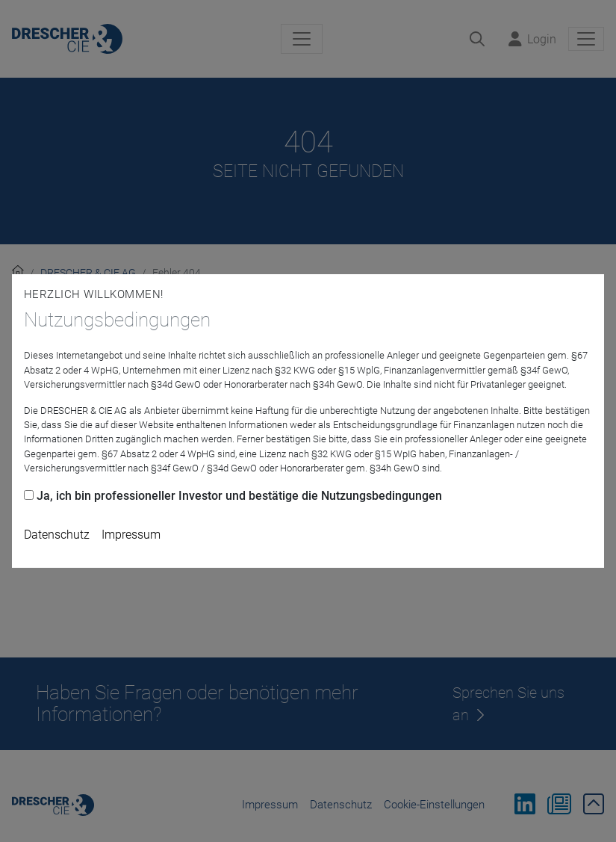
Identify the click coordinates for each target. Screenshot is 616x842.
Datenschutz (57, 535)
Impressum (131, 535)
